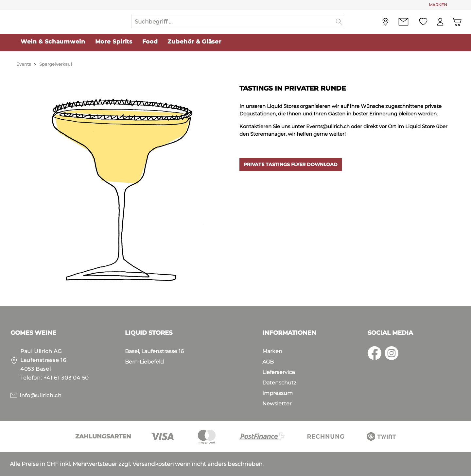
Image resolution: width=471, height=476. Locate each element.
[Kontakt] (401, 22)
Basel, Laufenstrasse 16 (154, 351)
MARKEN (438, 5)
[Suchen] (339, 22)
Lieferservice (279, 372)
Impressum (278, 393)
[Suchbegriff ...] (233, 22)
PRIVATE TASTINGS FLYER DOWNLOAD (291, 166)
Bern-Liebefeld (144, 362)
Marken (272, 351)
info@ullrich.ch (41, 395)
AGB (268, 362)
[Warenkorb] (456, 22)
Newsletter (277, 404)
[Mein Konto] (439, 22)
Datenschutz (279, 383)
